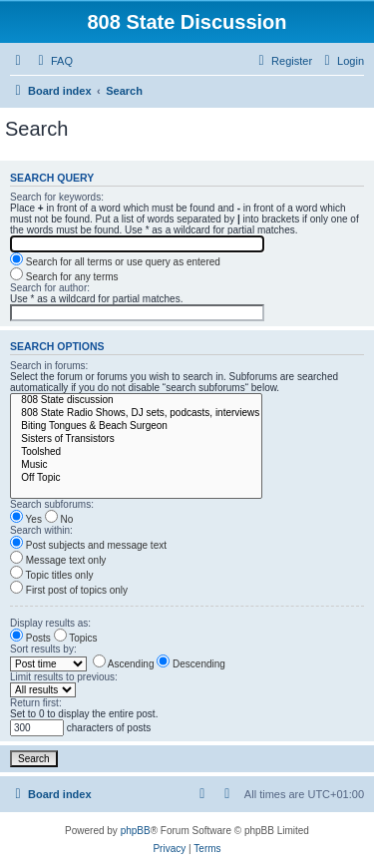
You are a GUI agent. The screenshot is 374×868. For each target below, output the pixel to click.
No (59, 519)
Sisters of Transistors (136, 439)
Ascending (124, 664)
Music (136, 465)
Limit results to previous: (64, 677)
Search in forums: (49, 366)
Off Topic (136, 478)
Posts (30, 638)
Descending (191, 664)
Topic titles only (51, 575)
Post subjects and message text (88, 545)
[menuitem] (53, 61)
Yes (26, 519)
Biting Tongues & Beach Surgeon (136, 427)
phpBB (136, 831)
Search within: (41, 530)
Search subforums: (52, 504)
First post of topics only (69, 590)
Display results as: (50, 623)
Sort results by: (43, 649)
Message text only (58, 560)
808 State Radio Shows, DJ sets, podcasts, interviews (136, 414)
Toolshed (136, 452)
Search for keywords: (57, 197)
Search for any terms (64, 277)
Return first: (36, 703)
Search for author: (50, 288)
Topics (76, 638)
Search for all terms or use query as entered (115, 262)
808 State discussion (136, 401)
